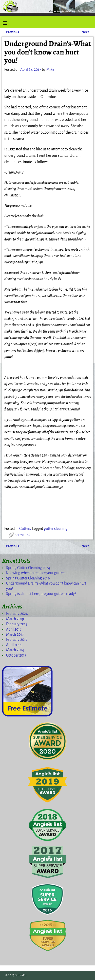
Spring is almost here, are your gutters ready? (41, 594)
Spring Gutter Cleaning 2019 (28, 578)
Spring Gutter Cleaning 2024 (28, 568)
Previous (11, 32)
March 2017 (15, 634)
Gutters (25, 529)
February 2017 (17, 640)
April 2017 (14, 629)
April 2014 (14, 645)
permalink (22, 535)
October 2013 (16, 655)
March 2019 (15, 619)
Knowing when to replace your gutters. (36, 573)
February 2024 (17, 614)
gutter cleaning (56, 529)
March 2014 (15, 650)
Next (87, 32)
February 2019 (17, 624)
